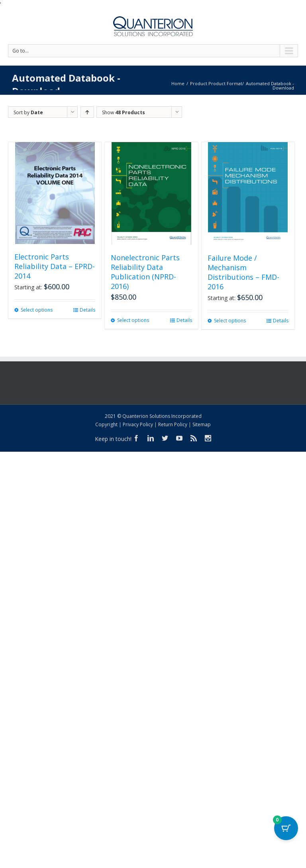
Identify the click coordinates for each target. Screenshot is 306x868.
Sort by (28, 112)
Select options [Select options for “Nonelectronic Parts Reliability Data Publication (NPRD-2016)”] (133, 320)
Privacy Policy (138, 424)
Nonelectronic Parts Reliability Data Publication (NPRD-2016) (145, 272)
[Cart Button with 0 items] (286, 828)
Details (87, 310)
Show (124, 112)
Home (178, 83)
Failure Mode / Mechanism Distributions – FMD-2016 (243, 272)
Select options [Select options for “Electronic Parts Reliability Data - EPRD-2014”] (37, 310)
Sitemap (202, 424)
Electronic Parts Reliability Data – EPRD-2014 (55, 266)
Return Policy (173, 424)
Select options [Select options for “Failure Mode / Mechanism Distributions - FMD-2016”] (230, 321)
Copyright (106, 424)
